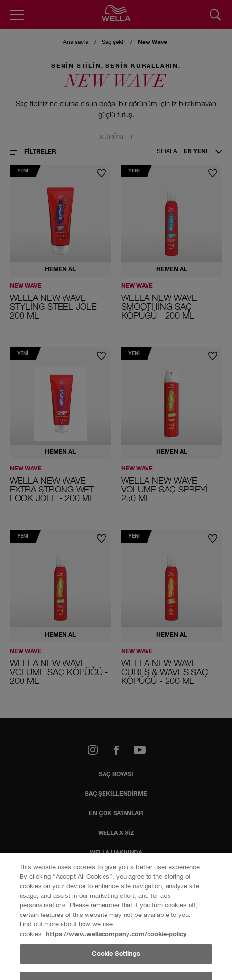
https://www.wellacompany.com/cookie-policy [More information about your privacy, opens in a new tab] (116, 934)
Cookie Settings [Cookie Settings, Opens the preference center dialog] (116, 954)
